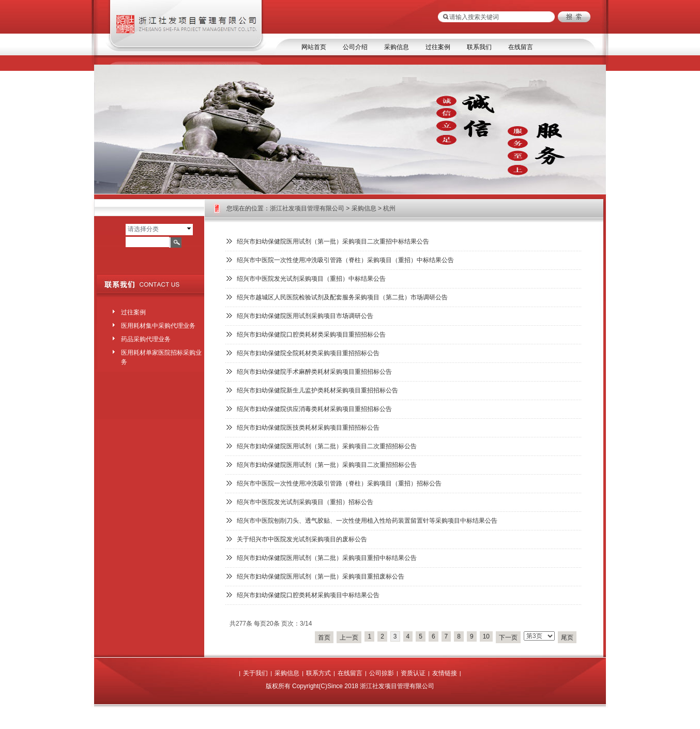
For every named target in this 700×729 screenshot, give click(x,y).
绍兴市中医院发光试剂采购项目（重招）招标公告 (305, 502)
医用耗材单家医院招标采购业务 (161, 355)
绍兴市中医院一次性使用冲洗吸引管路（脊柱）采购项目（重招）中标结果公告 (345, 260)
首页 (324, 637)
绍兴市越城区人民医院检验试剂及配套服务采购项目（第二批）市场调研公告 (342, 297)
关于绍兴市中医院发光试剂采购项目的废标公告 (302, 539)
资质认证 (413, 673)
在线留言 (521, 47)
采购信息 (397, 47)
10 (486, 636)
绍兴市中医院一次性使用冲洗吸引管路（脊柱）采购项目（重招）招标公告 (339, 483)
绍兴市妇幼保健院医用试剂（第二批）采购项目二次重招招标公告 (327, 446)
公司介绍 (355, 47)
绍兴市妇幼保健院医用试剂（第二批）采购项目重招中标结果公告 (327, 558)
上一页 (349, 637)
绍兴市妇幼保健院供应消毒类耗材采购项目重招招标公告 (314, 409)
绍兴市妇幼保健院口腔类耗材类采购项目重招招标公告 (311, 335)
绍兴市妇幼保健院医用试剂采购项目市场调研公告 (305, 316)
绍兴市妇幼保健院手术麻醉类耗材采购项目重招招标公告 (314, 372)
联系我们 (479, 47)
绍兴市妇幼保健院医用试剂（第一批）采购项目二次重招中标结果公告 (333, 241)
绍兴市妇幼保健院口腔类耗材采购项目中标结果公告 (308, 595)
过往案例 (438, 47)
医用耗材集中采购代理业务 (158, 326)
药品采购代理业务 (146, 339)
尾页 (567, 637)
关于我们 (255, 673)
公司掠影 (382, 673)
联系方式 (318, 673)
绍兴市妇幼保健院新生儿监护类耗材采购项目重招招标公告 (317, 390)
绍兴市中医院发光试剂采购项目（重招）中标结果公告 (311, 279)
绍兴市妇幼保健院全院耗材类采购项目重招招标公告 (308, 353)
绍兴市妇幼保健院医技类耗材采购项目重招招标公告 (308, 428)
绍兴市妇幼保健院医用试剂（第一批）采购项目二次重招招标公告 (327, 465)
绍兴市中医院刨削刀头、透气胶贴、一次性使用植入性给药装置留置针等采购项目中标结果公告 (367, 521)
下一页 (508, 637)
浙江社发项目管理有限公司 (307, 208)
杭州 (389, 208)
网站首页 (314, 47)
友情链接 (445, 673)
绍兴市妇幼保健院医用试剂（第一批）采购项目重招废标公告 (321, 576)
